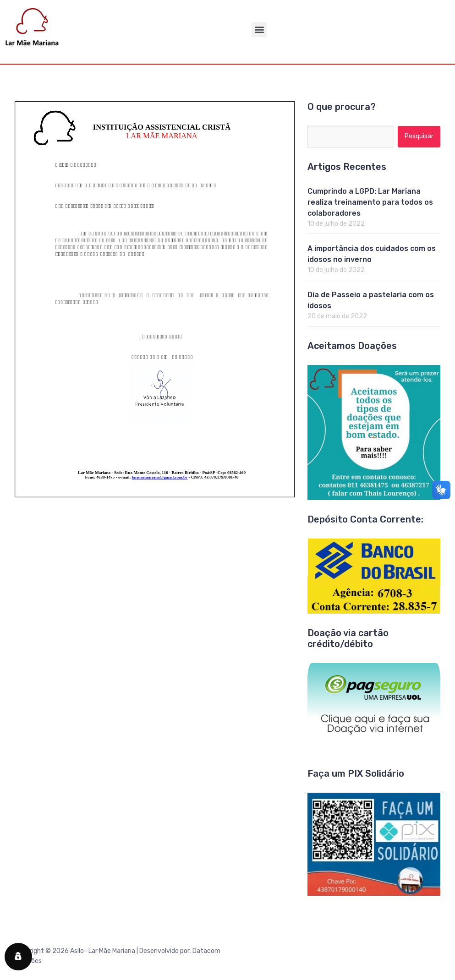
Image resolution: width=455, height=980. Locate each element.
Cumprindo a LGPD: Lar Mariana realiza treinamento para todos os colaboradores (370, 202)
